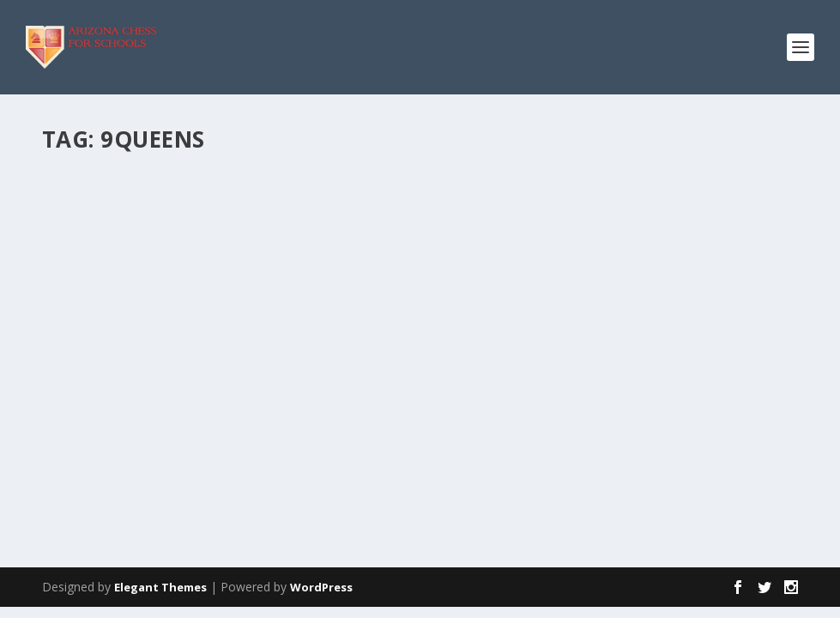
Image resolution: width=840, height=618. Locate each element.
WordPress (321, 474)
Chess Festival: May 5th (152, 190)
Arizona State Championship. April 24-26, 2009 (611, 199)
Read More (104, 365)
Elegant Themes (160, 474)
